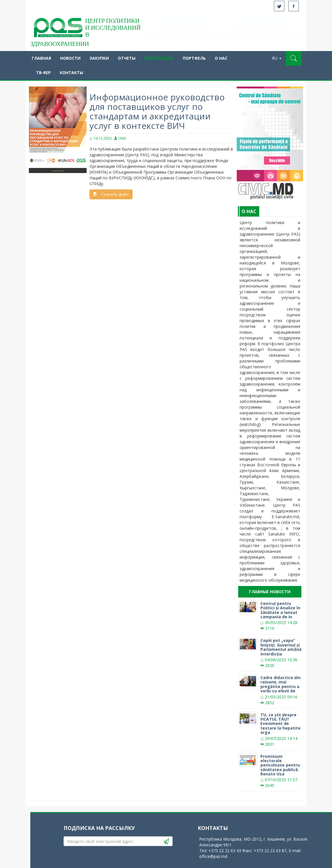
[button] (294, 58)
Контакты (71, 73)
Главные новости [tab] (270, 592)
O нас (221, 58)
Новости (70, 58)
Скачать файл (111, 194)
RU (277, 58)
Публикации (159, 58)
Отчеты (127, 58)
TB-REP (43, 73)
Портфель (194, 58)
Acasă (58, 29)
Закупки (99, 58)
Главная (41, 58)
